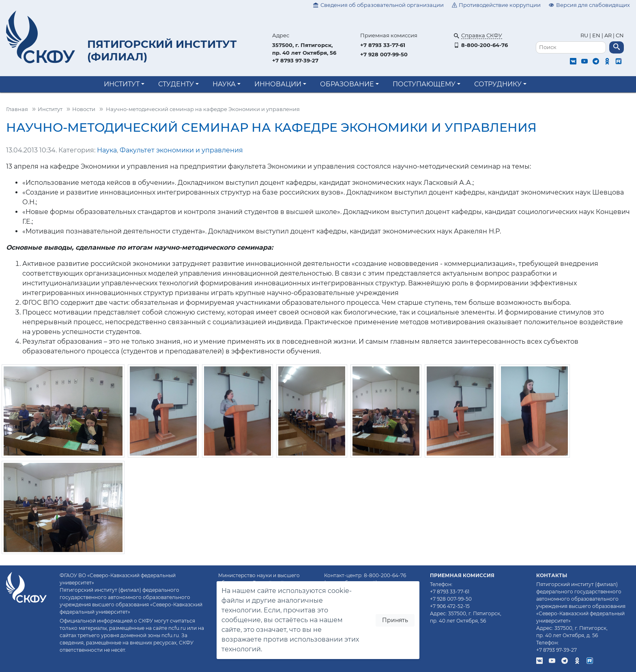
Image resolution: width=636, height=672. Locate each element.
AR (608, 35)
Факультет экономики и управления (181, 150)
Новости (84, 109)
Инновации (278, 84)
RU (585, 35)
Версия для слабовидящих (589, 5)
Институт (122, 84)
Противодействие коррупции (496, 5)
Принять (395, 620)
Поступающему (424, 84)
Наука (224, 84)
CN (620, 35)
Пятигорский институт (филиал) (162, 50)
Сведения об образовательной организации (378, 5)
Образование (347, 84)
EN (596, 35)
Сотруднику (498, 84)
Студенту (176, 84)
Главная (17, 109)
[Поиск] (571, 48)
